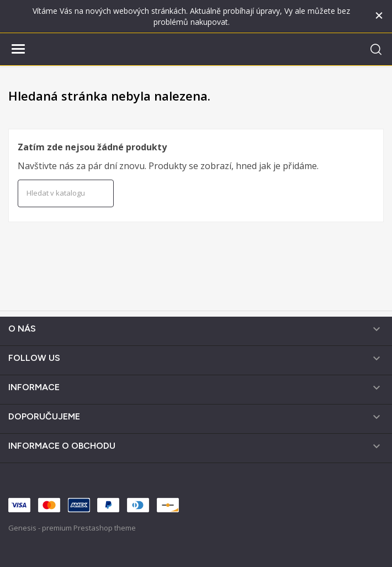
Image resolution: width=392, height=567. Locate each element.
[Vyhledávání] (66, 193)
